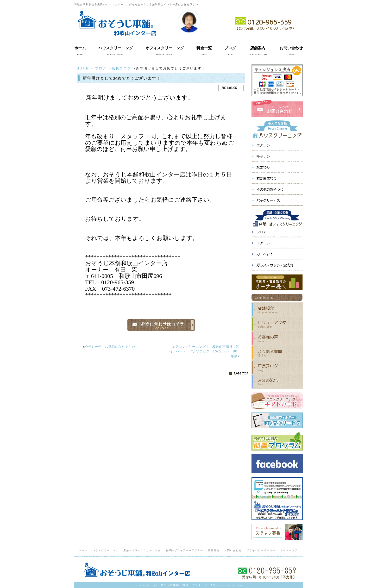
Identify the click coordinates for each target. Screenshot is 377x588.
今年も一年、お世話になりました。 (112, 347)
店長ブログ (121, 68)
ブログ (230, 48)
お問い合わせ (291, 48)
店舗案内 (258, 48)
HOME (83, 68)
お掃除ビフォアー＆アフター (184, 550)
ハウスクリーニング (116, 48)
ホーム (80, 48)
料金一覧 (204, 48)
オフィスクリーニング (165, 48)
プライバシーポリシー (261, 550)
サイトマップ (289, 550)
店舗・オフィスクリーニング (142, 550)
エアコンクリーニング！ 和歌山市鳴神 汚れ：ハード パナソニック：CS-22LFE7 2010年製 (204, 351)
